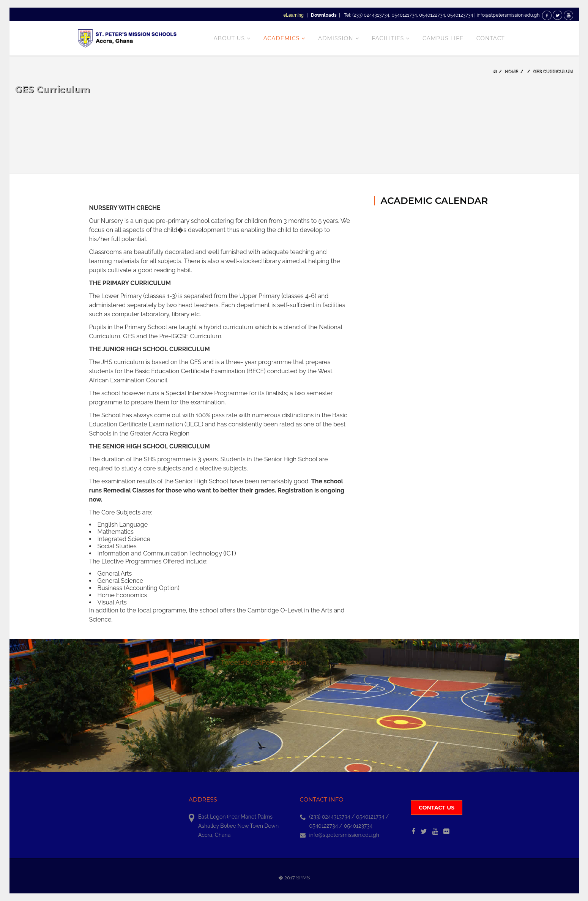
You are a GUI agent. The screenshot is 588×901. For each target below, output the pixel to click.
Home (511, 71)
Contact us (437, 808)
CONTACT (491, 38)
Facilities (388, 38)
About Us (229, 38)
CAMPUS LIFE (443, 38)
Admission (336, 38)
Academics (282, 38)
